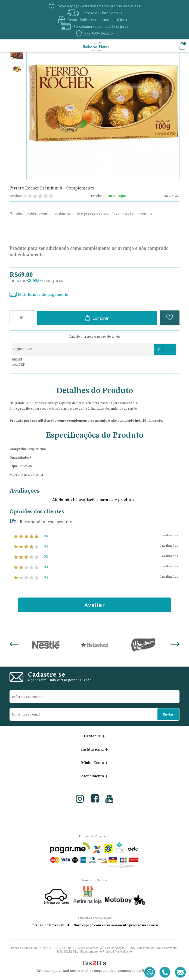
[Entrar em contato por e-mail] (179, 973)
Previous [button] (14, 645)
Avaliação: (18, 196)
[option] (17, 55)
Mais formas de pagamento (43, 295)
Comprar (101, 318)
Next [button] (175, 645)
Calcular (165, 349)
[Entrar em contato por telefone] (165, 973)
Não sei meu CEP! (19, 362)
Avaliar (95, 605)
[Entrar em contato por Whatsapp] (150, 973)
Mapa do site (123, 951)
